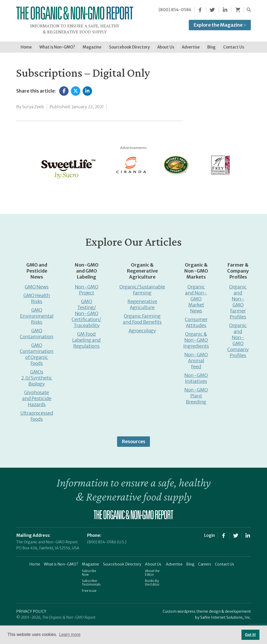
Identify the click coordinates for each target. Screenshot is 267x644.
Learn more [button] (70, 634)
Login (210, 533)
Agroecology (142, 328)
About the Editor (152, 570)
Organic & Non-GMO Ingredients (196, 337)
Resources (133, 439)
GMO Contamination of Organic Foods (37, 352)
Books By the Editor (152, 580)
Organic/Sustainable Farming (142, 287)
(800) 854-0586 (175, 10)
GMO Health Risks (37, 296)
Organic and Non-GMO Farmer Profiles (238, 299)
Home (35, 562)
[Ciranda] (131, 162)
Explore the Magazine (220, 25)
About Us (153, 562)
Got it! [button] (250, 635)
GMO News (37, 284)
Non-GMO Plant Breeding (196, 393)
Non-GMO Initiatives (196, 376)
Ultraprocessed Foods (37, 413)
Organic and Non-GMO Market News (196, 296)
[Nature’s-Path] (176, 162)
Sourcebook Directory (122, 562)
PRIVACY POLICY (31, 609)
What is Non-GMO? (61, 562)
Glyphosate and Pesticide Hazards (37, 396)
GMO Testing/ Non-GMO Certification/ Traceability (86, 311)
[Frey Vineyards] (220, 162)
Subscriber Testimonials (91, 580)
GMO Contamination (37, 331)
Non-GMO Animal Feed (196, 358)
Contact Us (224, 562)
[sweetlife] (67, 165)
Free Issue (89, 588)
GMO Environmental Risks (37, 313)
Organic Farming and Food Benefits (142, 316)
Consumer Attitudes (196, 320)
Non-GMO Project (87, 287)
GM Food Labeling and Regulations (86, 337)
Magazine (90, 562)
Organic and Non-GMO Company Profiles (238, 338)
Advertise (174, 562)
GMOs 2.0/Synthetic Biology (37, 375)
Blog (190, 562)
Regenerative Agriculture (142, 302)
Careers (205, 562)
